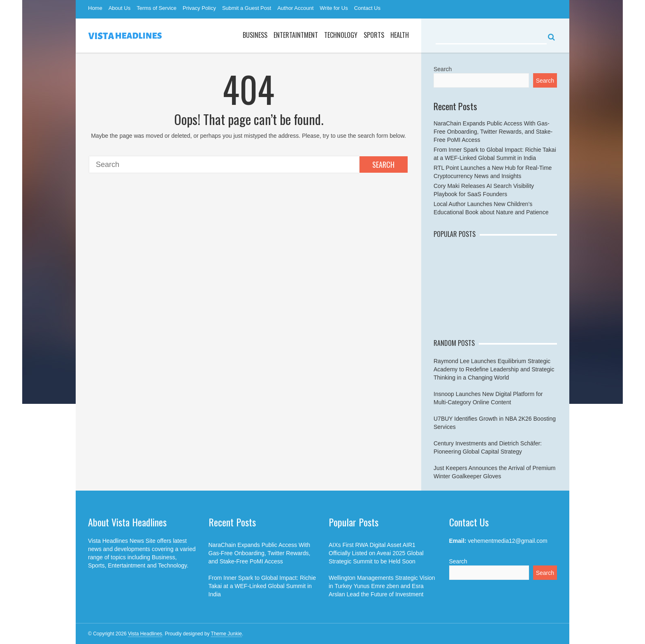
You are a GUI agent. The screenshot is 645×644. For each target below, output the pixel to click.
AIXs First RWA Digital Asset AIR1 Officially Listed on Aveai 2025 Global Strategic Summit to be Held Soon (376, 553)
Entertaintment (296, 35)
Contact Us (367, 8)
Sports (374, 35)
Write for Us (334, 8)
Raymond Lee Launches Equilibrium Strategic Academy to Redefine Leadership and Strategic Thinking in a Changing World (494, 369)
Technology (341, 35)
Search (383, 164)
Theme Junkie (226, 634)
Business (255, 35)
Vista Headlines (145, 634)
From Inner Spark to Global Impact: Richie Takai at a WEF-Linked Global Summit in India (262, 586)
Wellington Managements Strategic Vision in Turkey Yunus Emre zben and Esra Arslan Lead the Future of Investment (382, 586)
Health (400, 35)
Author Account (295, 8)
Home (95, 8)
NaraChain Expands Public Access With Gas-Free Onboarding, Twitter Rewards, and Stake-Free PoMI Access (493, 132)
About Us (119, 8)
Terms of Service (157, 8)
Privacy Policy (199, 8)
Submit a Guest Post (247, 8)
